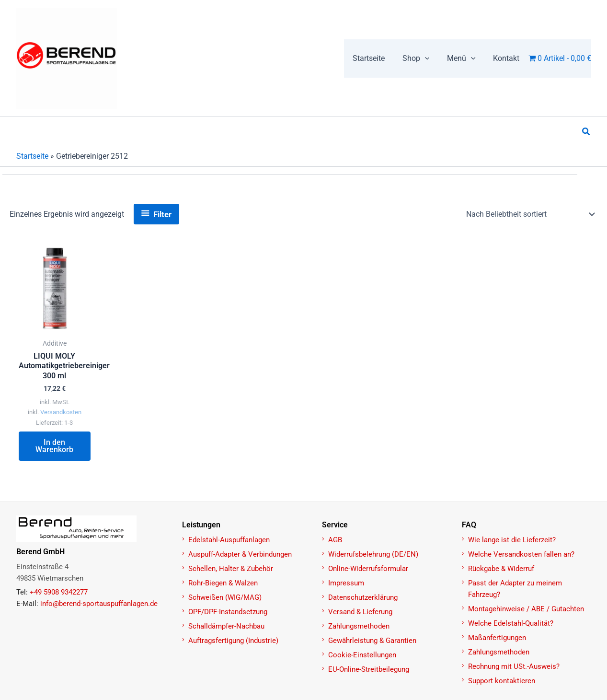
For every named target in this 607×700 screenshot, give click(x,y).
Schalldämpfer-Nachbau (226, 626)
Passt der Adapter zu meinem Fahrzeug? (515, 589)
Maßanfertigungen (497, 638)
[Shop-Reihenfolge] (530, 214)
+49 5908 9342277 (59, 592)
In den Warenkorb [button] (54, 446)
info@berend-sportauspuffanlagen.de (99, 604)
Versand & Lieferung (360, 612)
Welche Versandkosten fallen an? (521, 554)
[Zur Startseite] (94, 529)
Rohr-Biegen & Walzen (223, 583)
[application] (430, 58)
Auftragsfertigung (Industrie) (233, 641)
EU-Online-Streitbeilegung (369, 669)
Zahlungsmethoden (359, 626)
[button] (421, 58)
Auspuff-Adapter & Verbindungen (240, 554)
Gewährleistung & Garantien (372, 641)
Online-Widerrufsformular (368, 569)
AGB (335, 540)
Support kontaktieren (502, 681)
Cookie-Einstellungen (362, 655)
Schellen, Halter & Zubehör (231, 569)
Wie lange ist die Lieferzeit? (512, 540)
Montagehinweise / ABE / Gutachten (526, 609)
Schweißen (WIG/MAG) (225, 597)
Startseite (32, 156)
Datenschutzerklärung (363, 597)
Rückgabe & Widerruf (501, 569)
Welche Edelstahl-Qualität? (511, 623)
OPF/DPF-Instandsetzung (228, 612)
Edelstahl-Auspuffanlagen (229, 540)
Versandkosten (61, 413)
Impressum (346, 583)
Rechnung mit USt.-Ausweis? (514, 666)
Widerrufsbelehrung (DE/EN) (373, 554)
